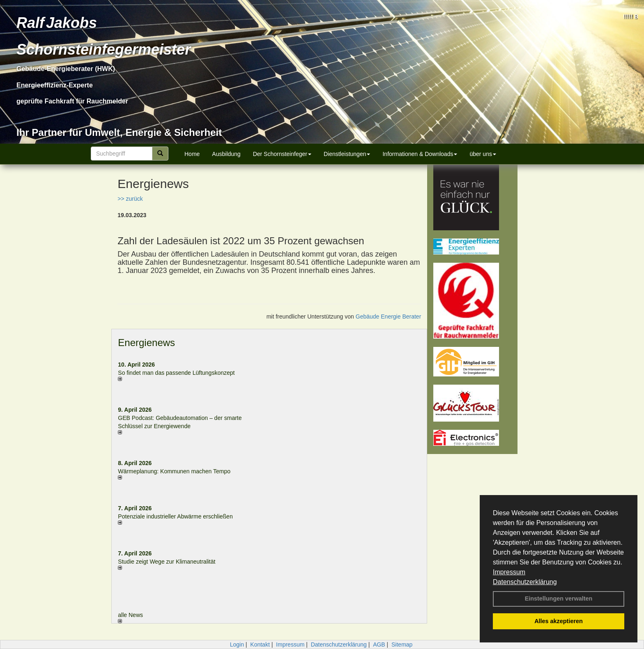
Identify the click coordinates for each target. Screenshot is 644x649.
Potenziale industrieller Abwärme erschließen (175, 516)
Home (192, 154)
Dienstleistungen (347, 154)
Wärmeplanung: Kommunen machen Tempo (174, 471)
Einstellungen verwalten (559, 599)
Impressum (509, 572)
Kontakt (260, 644)
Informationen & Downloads (420, 154)
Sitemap (402, 644)
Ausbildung (226, 154)
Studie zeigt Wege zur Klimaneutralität (167, 562)
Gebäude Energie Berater (389, 316)
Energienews (146, 343)
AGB (379, 644)
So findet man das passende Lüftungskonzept (176, 373)
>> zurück (130, 199)
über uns (483, 154)
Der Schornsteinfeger (282, 154)
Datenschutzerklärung (525, 582)
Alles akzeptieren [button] (559, 621)
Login (237, 644)
